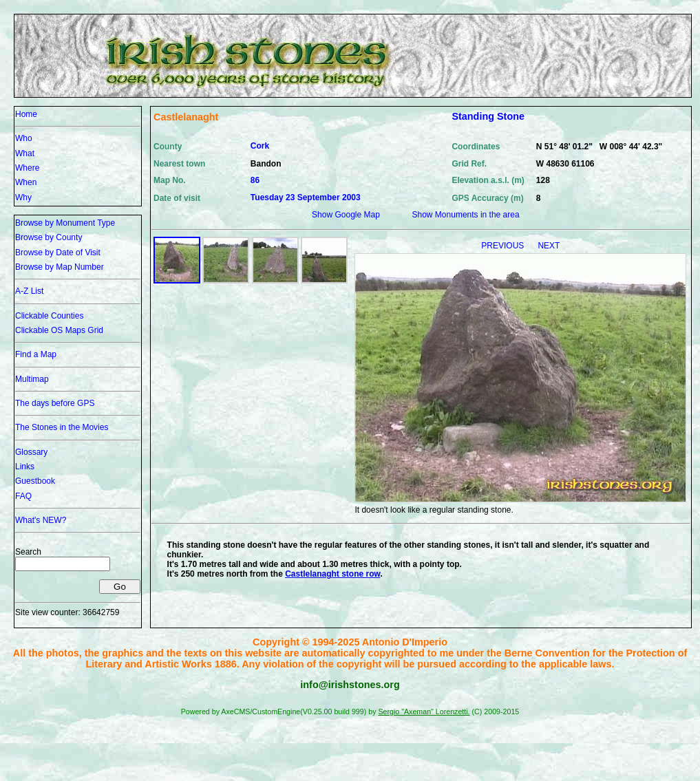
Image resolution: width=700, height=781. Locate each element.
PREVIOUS (503, 246)
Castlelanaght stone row (332, 574)
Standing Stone (488, 116)
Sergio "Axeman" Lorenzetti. (424, 712)
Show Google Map (346, 215)
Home (26, 114)
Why (23, 197)
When (26, 182)
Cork (260, 146)
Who (24, 138)
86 (255, 180)
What (25, 153)
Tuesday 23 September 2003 (306, 197)
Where (27, 168)
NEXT (549, 246)
